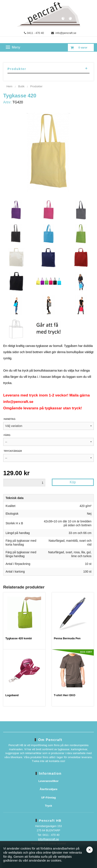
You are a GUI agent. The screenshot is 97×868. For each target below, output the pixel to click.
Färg (7, 435)
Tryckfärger (13, 451)
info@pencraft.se (64, 33)
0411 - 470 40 (34, 33)
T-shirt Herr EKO (65, 695)
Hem (9, 86)
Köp (73, 482)
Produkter (36, 86)
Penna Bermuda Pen (67, 638)
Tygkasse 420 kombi (19, 638)
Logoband (12, 695)
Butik (21, 86)
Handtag (10, 419)
